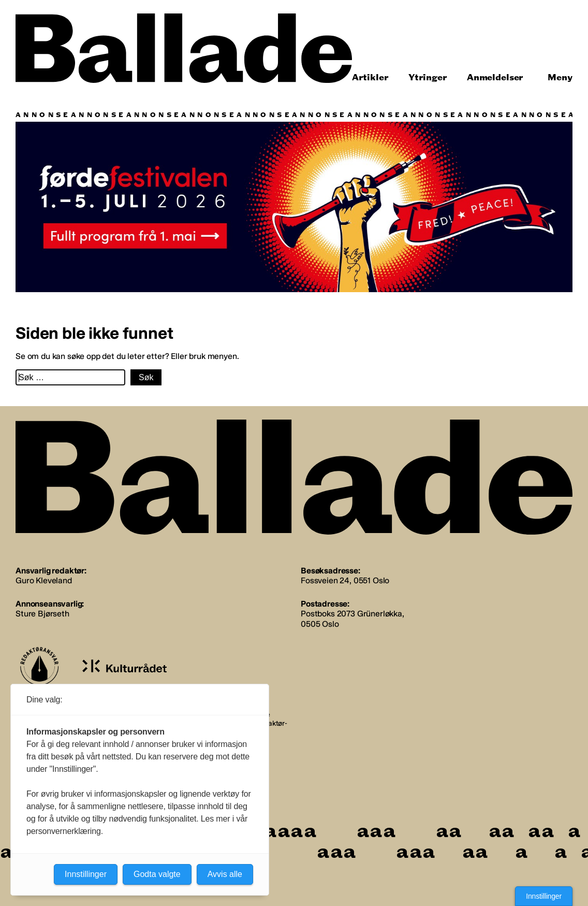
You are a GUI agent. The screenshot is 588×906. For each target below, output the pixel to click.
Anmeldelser (495, 77)
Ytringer (428, 77)
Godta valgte (157, 874)
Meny (560, 77)
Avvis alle (225, 874)
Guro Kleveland (44, 580)
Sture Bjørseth (42, 614)
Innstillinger (544, 896)
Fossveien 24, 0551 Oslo (345, 580)
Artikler (370, 77)
